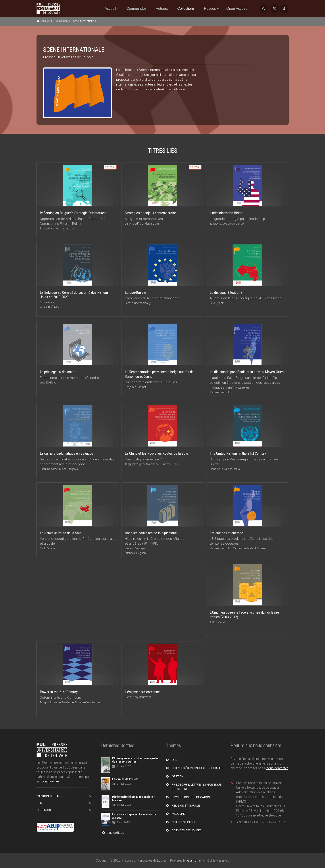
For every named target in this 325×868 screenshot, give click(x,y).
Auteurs (162, 9)
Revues (210, 9)
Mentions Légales (50, 796)
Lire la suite (177, 90)
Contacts (44, 810)
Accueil (110, 9)
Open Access (237, 9)
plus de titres (113, 833)
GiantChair (194, 860)
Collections (186, 9)
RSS (39, 803)
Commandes (137, 9)
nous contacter (277, 768)
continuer (50, 781)
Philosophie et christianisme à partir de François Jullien (135, 760)
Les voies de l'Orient (125, 779)
